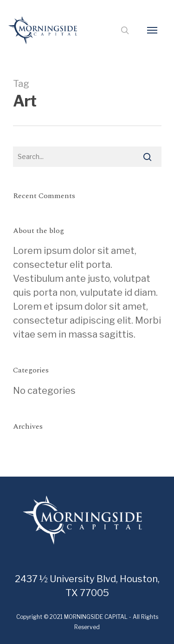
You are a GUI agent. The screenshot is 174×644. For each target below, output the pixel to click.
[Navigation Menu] (152, 30)
